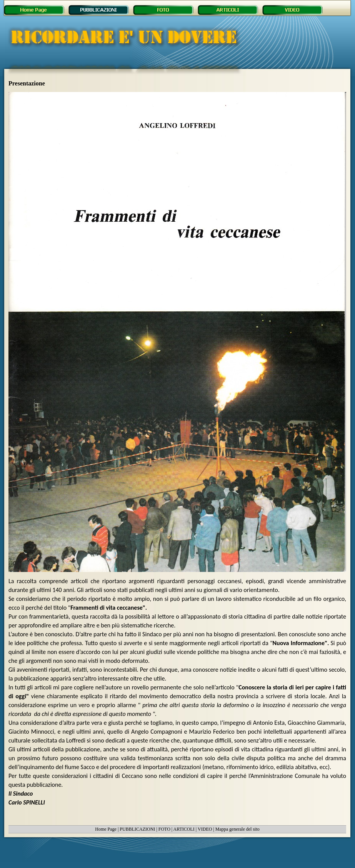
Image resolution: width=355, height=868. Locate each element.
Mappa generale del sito (237, 829)
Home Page (106, 829)
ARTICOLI (184, 829)
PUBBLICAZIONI (137, 829)
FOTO (164, 829)
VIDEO (205, 829)
